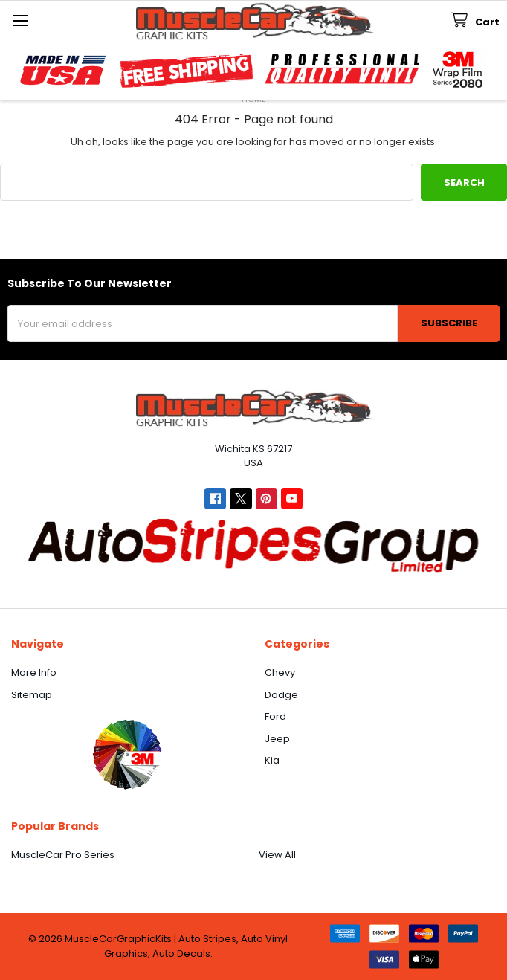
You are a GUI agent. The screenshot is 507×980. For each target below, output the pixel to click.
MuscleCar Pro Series (63, 855)
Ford (275, 716)
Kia (272, 760)
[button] (127, 754)
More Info (34, 673)
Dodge (281, 695)
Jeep (277, 739)
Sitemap (32, 695)
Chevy (280, 673)
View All (277, 855)
